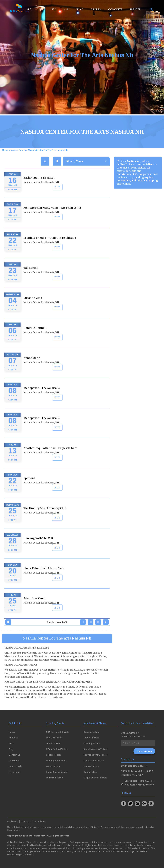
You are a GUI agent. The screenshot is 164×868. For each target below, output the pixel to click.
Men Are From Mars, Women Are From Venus (53, 220)
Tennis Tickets (53, 743)
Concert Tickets (91, 732)
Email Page (14, 772)
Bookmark (12, 821)
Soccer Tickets (54, 755)
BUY (57, 200)
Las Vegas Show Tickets (95, 755)
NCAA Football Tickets (57, 749)
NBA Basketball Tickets (58, 732)
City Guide (14, 761)
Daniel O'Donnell (35, 341)
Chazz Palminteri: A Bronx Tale (44, 581)
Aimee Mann (32, 371)
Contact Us (14, 755)
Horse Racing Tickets (57, 772)
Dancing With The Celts (39, 551)
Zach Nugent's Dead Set (39, 190)
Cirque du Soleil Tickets (95, 778)
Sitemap (26, 821)
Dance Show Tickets (94, 761)
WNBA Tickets (53, 766)
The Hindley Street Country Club (45, 521)
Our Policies (40, 821)
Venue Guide (15, 766)
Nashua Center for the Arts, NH (41, 195)
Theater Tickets (91, 738)
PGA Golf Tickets (54, 738)
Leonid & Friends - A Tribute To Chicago (50, 250)
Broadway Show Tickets (95, 749)
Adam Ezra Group (35, 611)
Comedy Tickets (92, 743)
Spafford (29, 491)
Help (11, 743)
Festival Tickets (91, 766)
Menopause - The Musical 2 (42, 401)
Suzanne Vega (33, 310)
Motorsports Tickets (56, 761)
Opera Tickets (90, 772)
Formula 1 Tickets (55, 778)
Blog (11, 749)
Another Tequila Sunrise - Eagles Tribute (50, 461)
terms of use (50, 827)
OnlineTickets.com (35, 836)
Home (12, 732)
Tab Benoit (31, 280)
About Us (13, 738)
